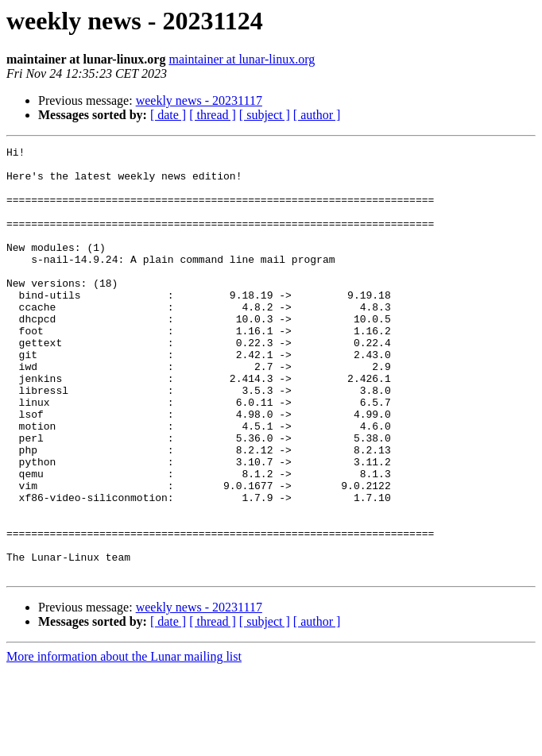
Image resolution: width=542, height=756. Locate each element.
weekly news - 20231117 (199, 100)
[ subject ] (265, 115)
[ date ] (168, 115)
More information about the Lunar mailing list (124, 742)
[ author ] (317, 115)
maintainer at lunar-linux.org (242, 59)
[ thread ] (213, 115)
